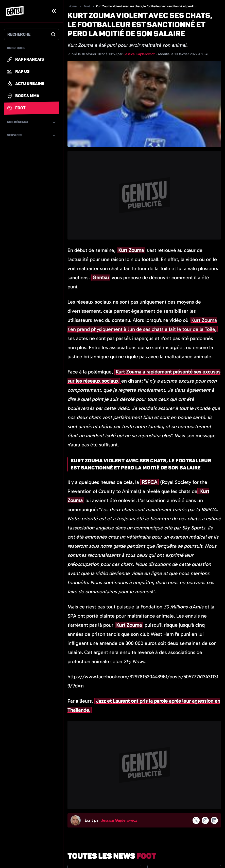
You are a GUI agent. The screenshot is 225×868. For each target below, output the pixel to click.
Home (73, 6)
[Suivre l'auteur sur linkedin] (214, 820)
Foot (87, 6)
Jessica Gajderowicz (140, 54)
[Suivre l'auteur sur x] (196, 820)
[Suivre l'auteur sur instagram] (205, 820)
